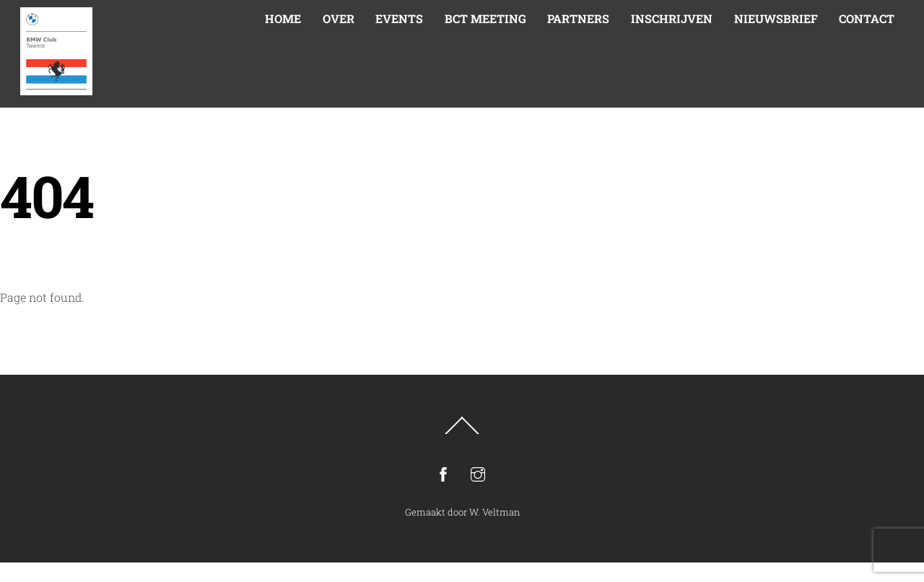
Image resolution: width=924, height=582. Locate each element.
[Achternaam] (581, 355)
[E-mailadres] (581, 259)
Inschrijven (581, 393)
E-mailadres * (541, 237)
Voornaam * (537, 285)
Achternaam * (541, 333)
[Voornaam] (581, 307)
